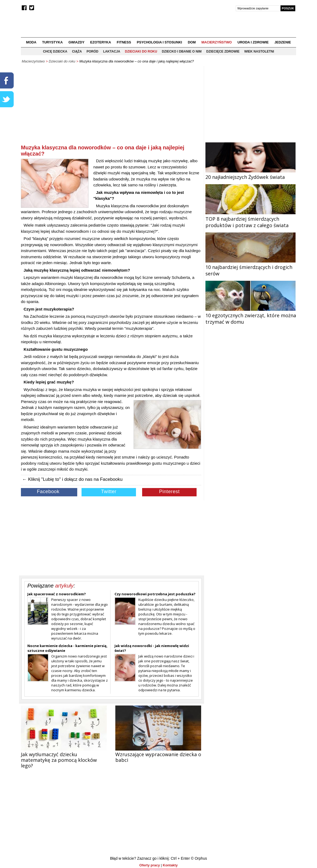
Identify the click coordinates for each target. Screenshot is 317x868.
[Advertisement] (111, 106)
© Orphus (199, 858)
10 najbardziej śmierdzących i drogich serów (250, 267)
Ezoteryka (101, 42)
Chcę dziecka (55, 51)
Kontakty (170, 865)
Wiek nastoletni (259, 51)
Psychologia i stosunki (159, 42)
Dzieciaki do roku (141, 51)
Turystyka (52, 42)
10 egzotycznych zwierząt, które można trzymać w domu (251, 315)
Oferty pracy (150, 865)
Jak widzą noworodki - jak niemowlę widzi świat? (152, 648)
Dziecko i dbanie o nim (182, 51)
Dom (192, 42)
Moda (31, 42)
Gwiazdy (76, 42)
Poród (93, 51)
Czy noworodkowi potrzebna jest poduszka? (155, 594)
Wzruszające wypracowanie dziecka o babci (158, 757)
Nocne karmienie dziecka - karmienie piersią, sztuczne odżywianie (67, 648)
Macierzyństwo (217, 42)
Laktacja (112, 51)
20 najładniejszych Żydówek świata (250, 174)
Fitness (124, 42)
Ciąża (77, 51)
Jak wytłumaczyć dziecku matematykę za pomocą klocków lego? (59, 760)
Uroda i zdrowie (253, 42)
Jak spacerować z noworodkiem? (57, 594)
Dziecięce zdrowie (223, 51)
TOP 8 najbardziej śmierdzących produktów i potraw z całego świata (250, 219)
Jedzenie (283, 42)
